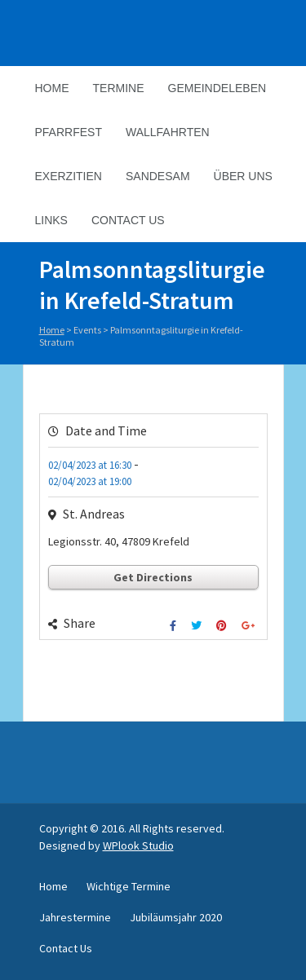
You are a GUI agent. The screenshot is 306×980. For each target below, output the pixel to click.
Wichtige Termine (129, 886)
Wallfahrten (168, 132)
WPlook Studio (138, 845)
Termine (119, 88)
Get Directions (153, 577)
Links (51, 220)
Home (52, 88)
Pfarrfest (69, 132)
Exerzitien (69, 176)
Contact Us (128, 220)
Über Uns (243, 176)
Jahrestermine (75, 917)
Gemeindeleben (217, 88)
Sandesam (158, 176)
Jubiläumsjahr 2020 (176, 917)
